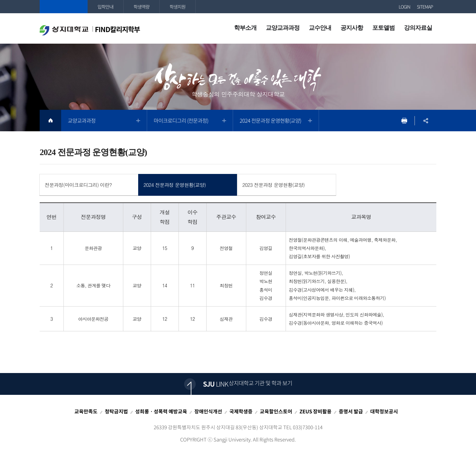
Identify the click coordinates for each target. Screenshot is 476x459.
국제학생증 (241, 411)
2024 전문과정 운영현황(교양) (270, 120)
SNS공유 (426, 121)
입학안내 (105, 7)
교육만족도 (86, 411)
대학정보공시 (384, 411)
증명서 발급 (351, 411)
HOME (50, 121)
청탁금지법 (116, 411)
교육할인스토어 (276, 411)
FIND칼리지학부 (90, 30)
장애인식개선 (208, 411)
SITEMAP (425, 7)
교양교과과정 (82, 120)
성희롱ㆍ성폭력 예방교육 (161, 411)
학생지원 (178, 7)
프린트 (404, 121)
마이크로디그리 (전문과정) (181, 120)
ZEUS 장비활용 (316, 411)
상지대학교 (64, 7)
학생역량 (141, 7)
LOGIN (404, 7)
